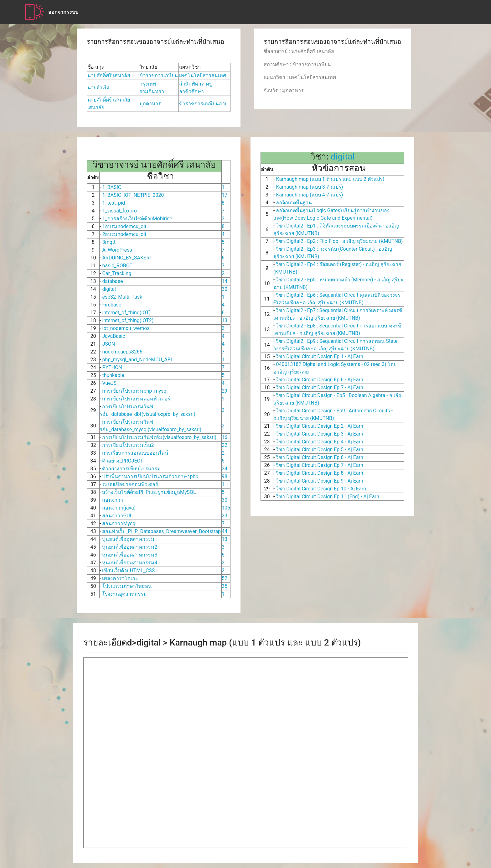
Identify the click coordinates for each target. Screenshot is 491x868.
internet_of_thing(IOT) (126, 313)
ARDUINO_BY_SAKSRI (126, 258)
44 (225, 531)
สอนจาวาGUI (117, 516)
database (112, 281)
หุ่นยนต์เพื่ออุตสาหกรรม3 (130, 555)
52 (225, 578)
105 (226, 508)
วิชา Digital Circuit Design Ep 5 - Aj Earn (319, 450)
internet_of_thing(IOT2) (128, 320)
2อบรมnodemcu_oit (124, 234)
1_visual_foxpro (119, 211)
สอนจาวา (113, 500)
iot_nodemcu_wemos (126, 328)
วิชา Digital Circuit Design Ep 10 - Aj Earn (320, 489)
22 (225, 445)
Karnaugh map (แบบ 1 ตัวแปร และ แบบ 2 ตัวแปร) (329, 179)
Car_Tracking (117, 273)
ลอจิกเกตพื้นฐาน (293, 203)
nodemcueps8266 (122, 352)
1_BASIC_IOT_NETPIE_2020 (133, 195)
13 (225, 320)
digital (109, 289)
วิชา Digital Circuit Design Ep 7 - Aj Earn (319, 387)
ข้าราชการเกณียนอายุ (203, 104)
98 (225, 476)
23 (225, 516)
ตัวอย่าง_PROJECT (123, 461)
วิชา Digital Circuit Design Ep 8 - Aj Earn (319, 473)
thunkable (113, 375)
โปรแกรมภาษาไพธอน (127, 586)
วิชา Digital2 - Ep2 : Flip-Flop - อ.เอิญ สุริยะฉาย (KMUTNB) (339, 241)
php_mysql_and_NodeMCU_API (137, 360)
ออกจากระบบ (63, 12)
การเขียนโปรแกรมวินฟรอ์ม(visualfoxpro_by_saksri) (159, 437)
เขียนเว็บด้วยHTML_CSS (128, 570)
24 (225, 469)
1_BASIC (112, 187)
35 (225, 586)
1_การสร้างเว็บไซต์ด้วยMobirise (137, 219)
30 (225, 289)
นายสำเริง (98, 88)
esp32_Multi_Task (122, 297)
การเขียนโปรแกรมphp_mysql (135, 391)
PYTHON (112, 367)
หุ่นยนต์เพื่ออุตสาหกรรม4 (130, 563)
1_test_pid (114, 203)
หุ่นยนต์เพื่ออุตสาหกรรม (128, 539)
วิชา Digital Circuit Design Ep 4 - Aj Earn (319, 442)
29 (225, 391)
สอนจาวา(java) (119, 508)
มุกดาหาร (150, 104)
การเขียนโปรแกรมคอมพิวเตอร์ (136, 399)
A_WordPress (117, 250)
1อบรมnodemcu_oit (124, 226)
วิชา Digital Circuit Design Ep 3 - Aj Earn (319, 434)
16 (225, 437)
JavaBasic (114, 336)
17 (225, 195)
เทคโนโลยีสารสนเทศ (203, 75)
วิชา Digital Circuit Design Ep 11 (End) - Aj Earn (327, 497)
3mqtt (109, 242)
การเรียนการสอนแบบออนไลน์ (135, 453)
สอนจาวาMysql (119, 523)
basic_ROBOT (117, 266)
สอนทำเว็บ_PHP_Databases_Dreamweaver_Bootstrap (161, 531)
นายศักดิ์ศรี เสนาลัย (109, 75)
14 (225, 281)
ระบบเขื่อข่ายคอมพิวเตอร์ (130, 484)
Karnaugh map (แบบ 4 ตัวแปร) (309, 195)
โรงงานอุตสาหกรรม (124, 594)
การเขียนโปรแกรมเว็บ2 (128, 445)
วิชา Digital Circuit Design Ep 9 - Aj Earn (319, 481)
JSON (109, 344)
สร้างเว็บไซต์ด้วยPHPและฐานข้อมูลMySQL (149, 492)
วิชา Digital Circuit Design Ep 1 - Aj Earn (319, 356)
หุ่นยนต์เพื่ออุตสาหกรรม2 (130, 547)
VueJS (109, 383)
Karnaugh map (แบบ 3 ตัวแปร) (309, 187)
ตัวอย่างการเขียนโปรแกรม (131, 469)
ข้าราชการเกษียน (159, 75)
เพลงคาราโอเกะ (120, 578)
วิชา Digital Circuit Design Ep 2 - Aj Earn (319, 426)
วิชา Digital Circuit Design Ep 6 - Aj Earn (319, 380)
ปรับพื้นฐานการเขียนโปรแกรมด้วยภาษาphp (150, 476)
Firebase (112, 305)
